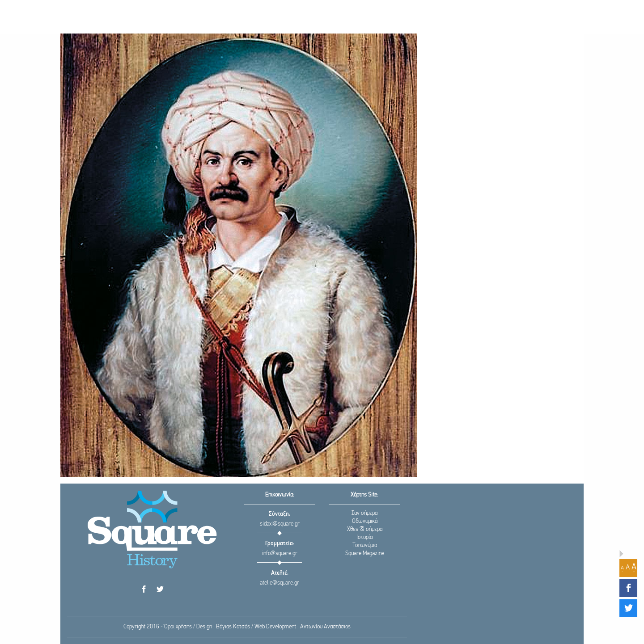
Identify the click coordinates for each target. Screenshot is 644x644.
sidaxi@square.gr (280, 524)
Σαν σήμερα (364, 513)
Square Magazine (365, 554)
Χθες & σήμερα (365, 529)
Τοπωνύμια (365, 545)
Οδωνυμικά (365, 521)
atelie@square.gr (280, 583)
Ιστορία (364, 537)
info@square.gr (280, 554)
